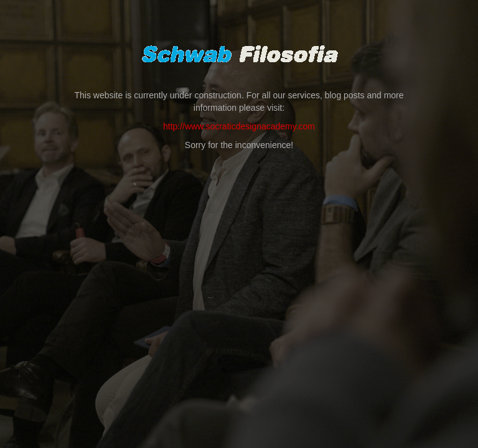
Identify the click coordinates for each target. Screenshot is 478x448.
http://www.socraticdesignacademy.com (239, 126)
